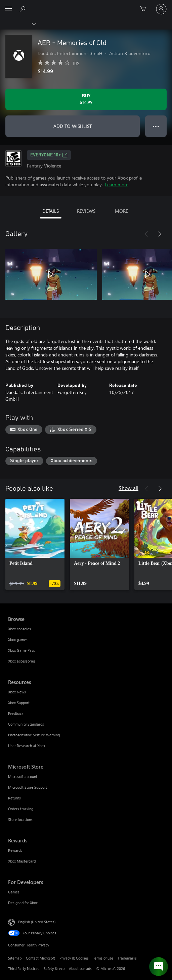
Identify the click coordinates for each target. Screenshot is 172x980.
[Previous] (146, 234)
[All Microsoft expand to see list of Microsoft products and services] (8, 9)
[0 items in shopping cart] (145, 9)
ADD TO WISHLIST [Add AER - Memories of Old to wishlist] (73, 126)
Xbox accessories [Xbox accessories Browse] (22, 661)
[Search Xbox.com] (24, 9)
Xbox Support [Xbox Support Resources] (19, 703)
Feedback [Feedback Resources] (16, 713)
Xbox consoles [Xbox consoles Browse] (19, 629)
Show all (128, 488)
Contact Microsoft (40, 958)
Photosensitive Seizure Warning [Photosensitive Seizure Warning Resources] (34, 735)
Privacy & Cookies (74, 958)
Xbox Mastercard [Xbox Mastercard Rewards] (22, 861)
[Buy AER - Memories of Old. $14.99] (86, 99)
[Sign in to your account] (161, 9)
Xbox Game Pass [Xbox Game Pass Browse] (21, 650)
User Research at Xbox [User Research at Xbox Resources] (27, 746)
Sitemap (15, 958)
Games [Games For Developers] (14, 892)
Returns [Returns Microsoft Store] (14, 798)
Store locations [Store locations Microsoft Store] (20, 819)
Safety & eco (54, 968)
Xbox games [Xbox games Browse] (18, 640)
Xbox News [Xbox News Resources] (17, 692)
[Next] (160, 234)
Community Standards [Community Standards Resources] (26, 724)
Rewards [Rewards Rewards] (15, 850)
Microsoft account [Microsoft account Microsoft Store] (23, 776)
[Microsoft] (86, 5)
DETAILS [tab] (51, 211)
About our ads (80, 968)
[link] (35, 544)
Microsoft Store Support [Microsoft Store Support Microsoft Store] (28, 787)
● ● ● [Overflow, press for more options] (156, 126)
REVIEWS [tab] (86, 211)
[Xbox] (18, 24)
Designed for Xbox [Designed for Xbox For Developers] (23, 903)
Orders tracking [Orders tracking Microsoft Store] (21, 809)
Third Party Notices (24, 968)
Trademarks (127, 958)
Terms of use (103, 958)
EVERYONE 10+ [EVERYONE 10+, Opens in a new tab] (49, 155)
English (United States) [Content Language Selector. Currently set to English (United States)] (37, 922)
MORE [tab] (121, 211)
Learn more (117, 184)
